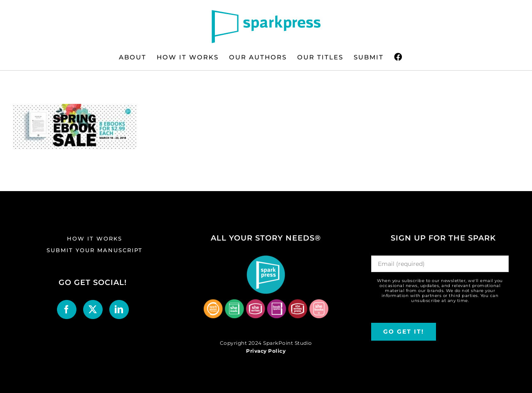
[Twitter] (93, 309)
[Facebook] (67, 309)
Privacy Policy (266, 351)
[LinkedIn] (119, 309)
